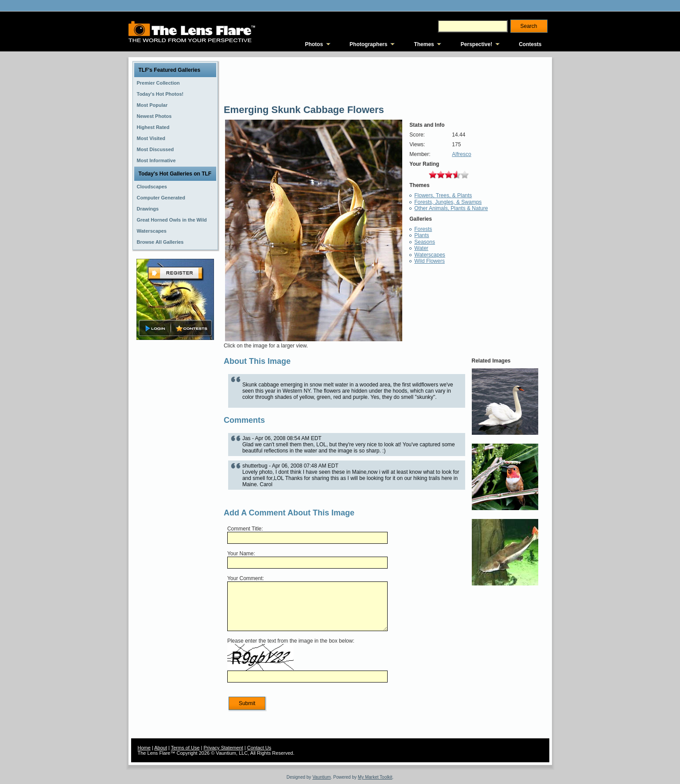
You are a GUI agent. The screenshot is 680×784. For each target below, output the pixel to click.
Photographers (368, 44)
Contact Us (259, 748)
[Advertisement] (175, 482)
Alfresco (461, 154)
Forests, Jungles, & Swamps (448, 202)
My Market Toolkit (375, 777)
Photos (314, 44)
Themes (424, 44)
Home (144, 748)
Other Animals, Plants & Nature (451, 208)
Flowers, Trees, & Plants (443, 195)
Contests (530, 44)
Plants (422, 235)
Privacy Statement (223, 748)
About (161, 748)
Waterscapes (430, 255)
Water (421, 248)
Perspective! (476, 44)
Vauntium (322, 777)
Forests (423, 229)
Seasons (425, 242)
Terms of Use (185, 748)
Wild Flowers (429, 261)
